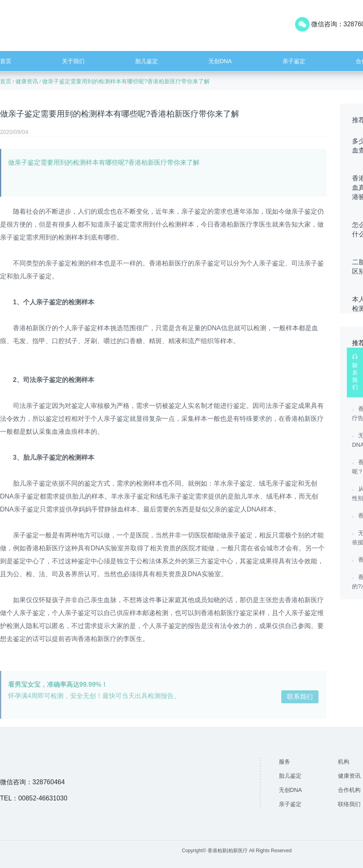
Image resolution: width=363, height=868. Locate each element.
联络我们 (349, 804)
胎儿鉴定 (146, 61)
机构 (344, 762)
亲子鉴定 (294, 61)
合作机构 (349, 790)
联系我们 (300, 697)
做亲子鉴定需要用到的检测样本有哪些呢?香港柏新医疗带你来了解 (126, 81)
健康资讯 (27, 81)
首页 (6, 61)
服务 (284, 762)
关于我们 (73, 61)
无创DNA (220, 61)
